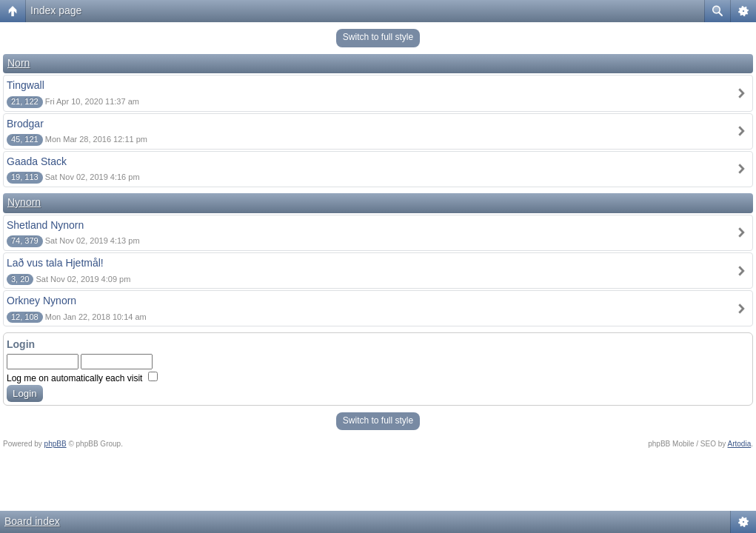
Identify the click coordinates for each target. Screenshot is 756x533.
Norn (19, 63)
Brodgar (25, 124)
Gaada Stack (37, 161)
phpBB (56, 444)
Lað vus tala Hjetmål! (55, 263)
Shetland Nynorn (45, 225)
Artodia (740, 444)
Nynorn (24, 202)
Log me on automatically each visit (82, 378)
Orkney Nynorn (41, 301)
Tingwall (26, 85)
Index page (56, 10)
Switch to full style (378, 37)
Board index (32, 521)
